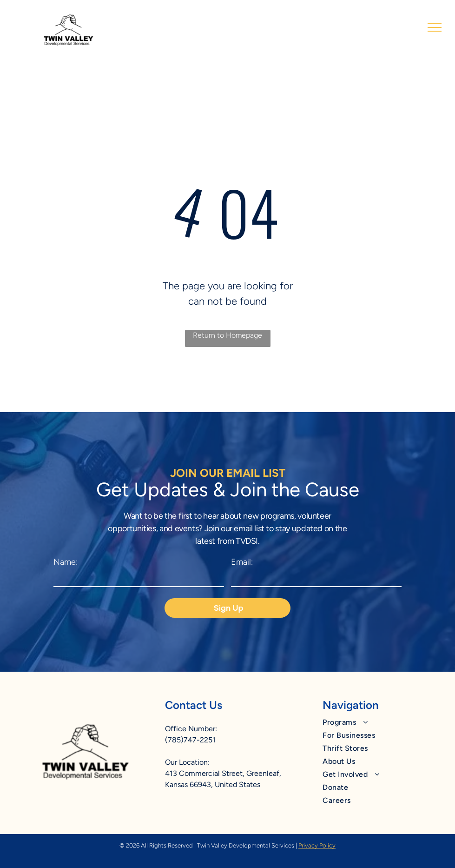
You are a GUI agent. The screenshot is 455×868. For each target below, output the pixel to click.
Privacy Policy (317, 845)
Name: (66, 562)
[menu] (435, 27)
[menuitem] (376, 722)
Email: (242, 562)
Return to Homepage (227, 335)
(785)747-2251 (190, 740)
